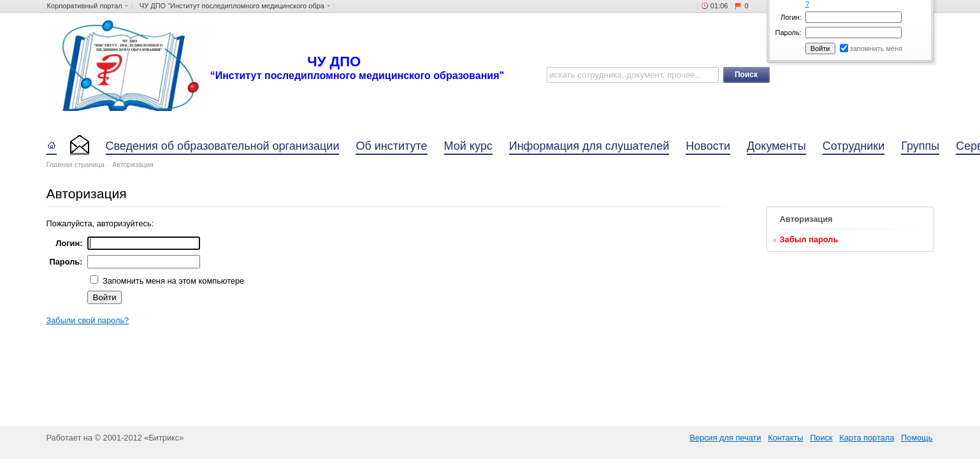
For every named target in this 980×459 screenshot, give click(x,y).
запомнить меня (876, 48)
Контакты (785, 438)
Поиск (821, 438)
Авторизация (133, 164)
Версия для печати (725, 438)
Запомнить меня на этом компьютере (172, 281)
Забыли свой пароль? (88, 320)
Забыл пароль (809, 239)
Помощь (917, 438)
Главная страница (76, 164)
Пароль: (789, 33)
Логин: (791, 17)
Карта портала (867, 438)
